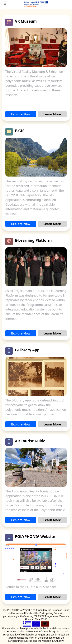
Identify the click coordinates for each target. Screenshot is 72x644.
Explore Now (21, 114)
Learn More (52, 114)
